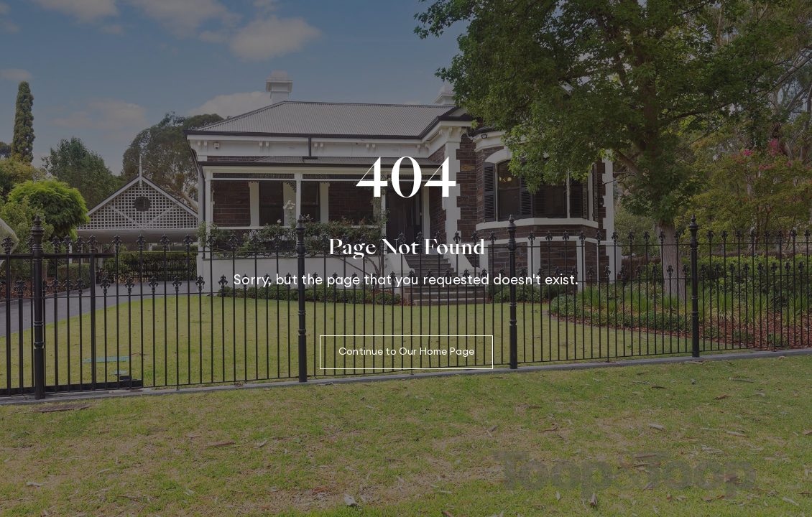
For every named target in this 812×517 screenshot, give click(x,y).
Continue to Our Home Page (406, 352)
